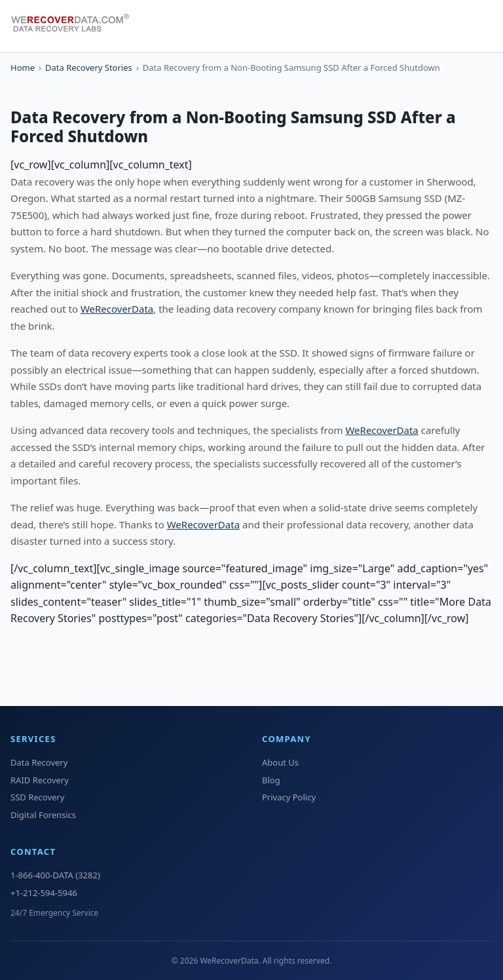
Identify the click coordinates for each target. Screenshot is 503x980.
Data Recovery (39, 762)
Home (23, 68)
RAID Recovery (40, 780)
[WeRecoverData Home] (76, 26)
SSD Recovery (37, 797)
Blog (271, 780)
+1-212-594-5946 (44, 893)
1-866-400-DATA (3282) (55, 875)
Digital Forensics (43, 815)
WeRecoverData (117, 309)
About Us (280, 762)
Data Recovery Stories (89, 68)
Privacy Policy (289, 797)
